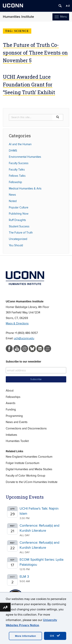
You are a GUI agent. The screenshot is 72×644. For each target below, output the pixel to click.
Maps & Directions (17, 323)
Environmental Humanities (25, 157)
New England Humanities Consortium (29, 457)
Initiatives (11, 435)
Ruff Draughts (17, 220)
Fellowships (13, 397)
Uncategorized (18, 239)
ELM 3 (24, 577)
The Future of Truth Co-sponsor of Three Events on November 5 (35, 53)
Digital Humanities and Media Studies (29, 469)
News (12, 195)
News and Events (17, 422)
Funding (11, 409)
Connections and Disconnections (26, 428)
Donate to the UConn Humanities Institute (32, 482)
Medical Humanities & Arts (25, 189)
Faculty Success (19, 163)
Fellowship (15, 182)
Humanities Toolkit (17, 441)
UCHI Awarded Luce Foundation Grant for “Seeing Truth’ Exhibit (29, 84)
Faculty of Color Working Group (26, 476)
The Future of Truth (21, 233)
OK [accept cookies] (55, 636)
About (10, 391)
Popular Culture (19, 207)
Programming (14, 416)
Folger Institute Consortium (23, 463)
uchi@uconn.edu (24, 338)
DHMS (13, 151)
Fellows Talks (17, 176)
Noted (13, 201)
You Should (16, 245)
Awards (11, 403)
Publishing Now (19, 214)
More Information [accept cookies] (25, 636)
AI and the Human (20, 144)
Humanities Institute (18, 17)
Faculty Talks (17, 170)
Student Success (19, 226)
